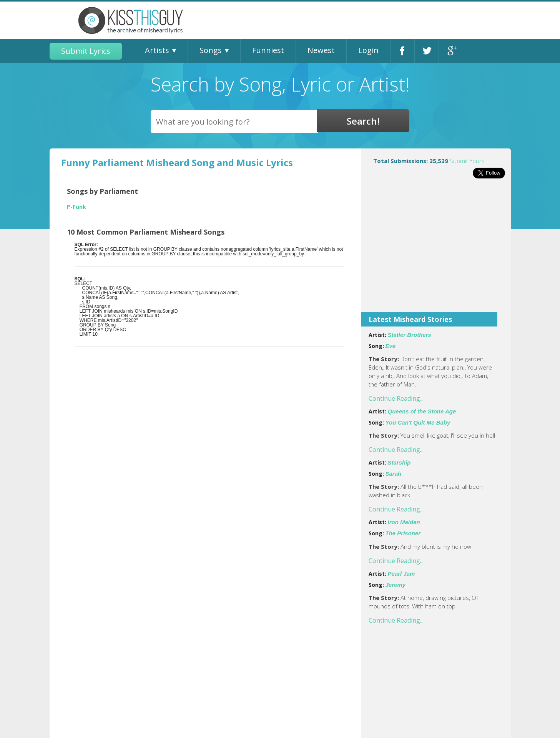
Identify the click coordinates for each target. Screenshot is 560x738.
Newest (321, 50)
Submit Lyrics (86, 51)
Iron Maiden (404, 522)
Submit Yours (467, 161)
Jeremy (396, 585)
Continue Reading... (396, 398)
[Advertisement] (436, 250)
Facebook (402, 51)
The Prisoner (403, 533)
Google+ (451, 51)
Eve (391, 346)
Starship (399, 462)
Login (368, 50)
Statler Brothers (410, 335)
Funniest (268, 50)
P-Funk (76, 207)
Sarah (394, 474)
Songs (211, 50)
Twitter (427, 51)
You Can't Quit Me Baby (418, 422)
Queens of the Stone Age (422, 411)
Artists (157, 50)
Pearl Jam (401, 574)
